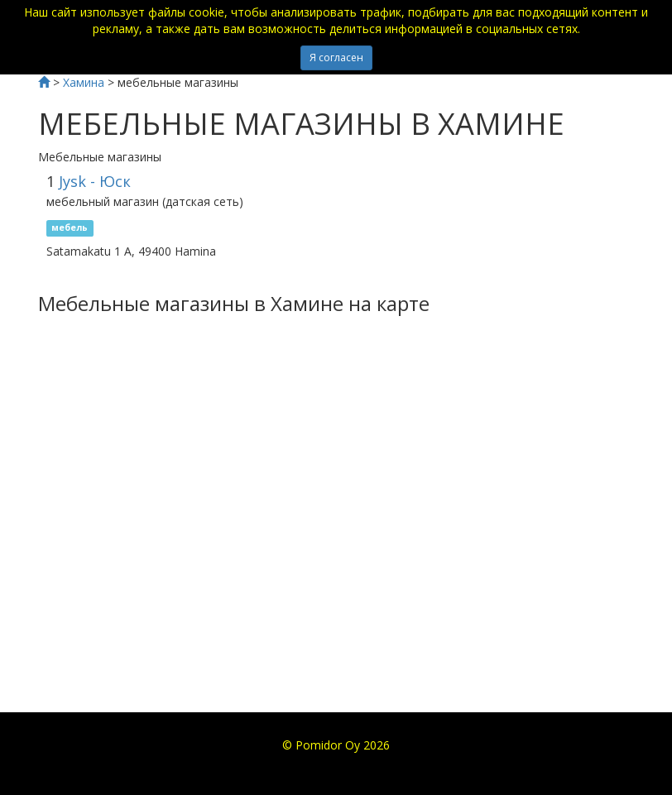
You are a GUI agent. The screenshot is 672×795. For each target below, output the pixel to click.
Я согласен (336, 57)
